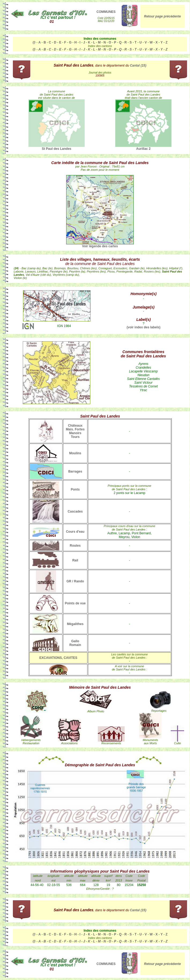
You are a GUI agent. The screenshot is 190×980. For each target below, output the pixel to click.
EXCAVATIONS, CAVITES (58, 658)
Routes (75, 546)
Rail (75, 560)
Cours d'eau (75, 532)
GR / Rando (75, 581)
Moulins (75, 453)
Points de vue (75, 603)
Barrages (75, 471)
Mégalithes (75, 624)
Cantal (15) (138, 66)
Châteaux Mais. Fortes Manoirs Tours (75, 431)
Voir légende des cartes (100, 246)
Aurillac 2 (143, 147)
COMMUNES (106, 12)
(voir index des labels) (143, 327)
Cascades (75, 511)
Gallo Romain (75, 643)
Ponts (75, 489)
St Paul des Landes (57, 147)
